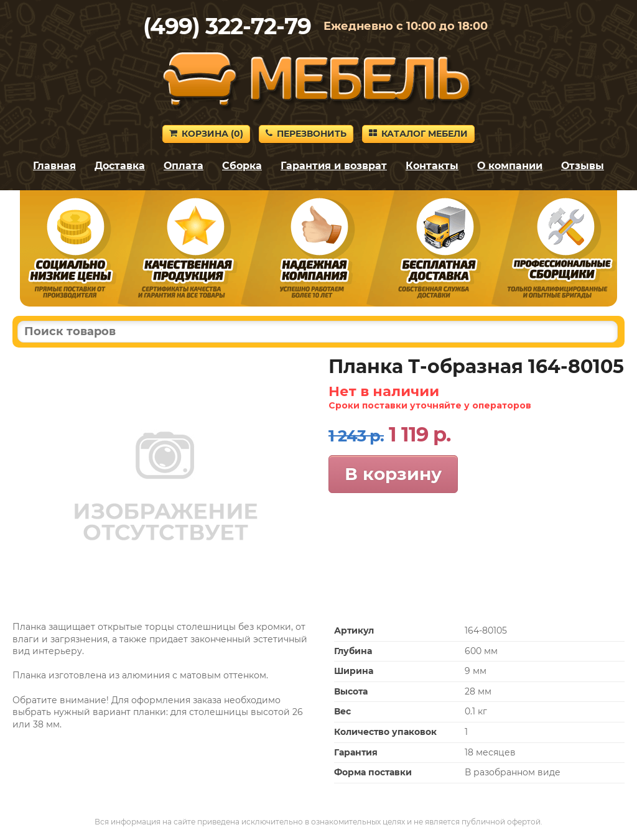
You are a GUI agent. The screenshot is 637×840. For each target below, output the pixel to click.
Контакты (432, 166)
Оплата (184, 166)
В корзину (393, 474)
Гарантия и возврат (334, 166)
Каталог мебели (418, 134)
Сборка (242, 166)
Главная (54, 166)
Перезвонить (306, 134)
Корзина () (206, 134)
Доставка (120, 166)
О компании (510, 166)
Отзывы (583, 166)
